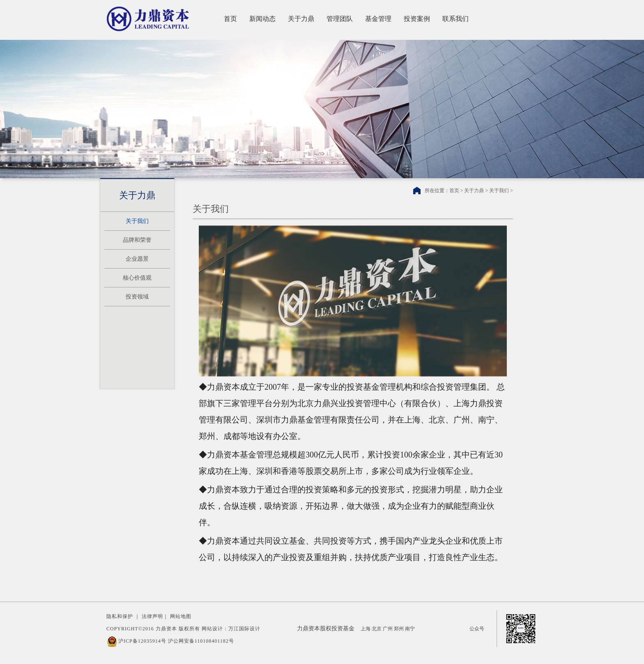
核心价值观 (137, 278)
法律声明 (152, 616)
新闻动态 (262, 19)
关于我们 (137, 221)
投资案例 (417, 19)
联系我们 (455, 19)
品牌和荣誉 (137, 240)
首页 (230, 19)
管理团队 (340, 19)
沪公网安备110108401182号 (201, 641)
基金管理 (378, 19)
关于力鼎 (301, 19)
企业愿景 (137, 259)
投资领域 (137, 297)
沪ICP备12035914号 (142, 641)
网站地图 (181, 616)
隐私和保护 (120, 616)
